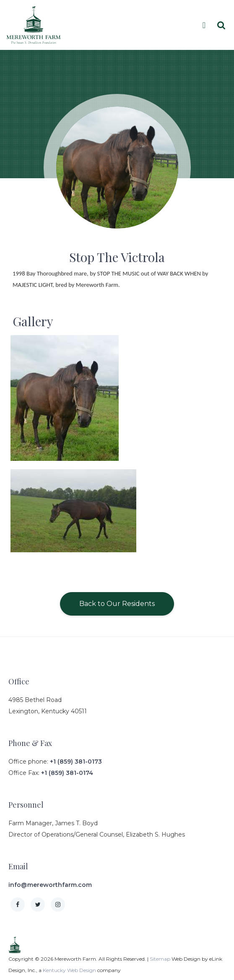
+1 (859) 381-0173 (76, 762)
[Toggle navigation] (206, 25)
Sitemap (160, 959)
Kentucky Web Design (69, 970)
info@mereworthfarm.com (50, 885)
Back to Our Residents (117, 604)
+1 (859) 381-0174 (67, 773)
